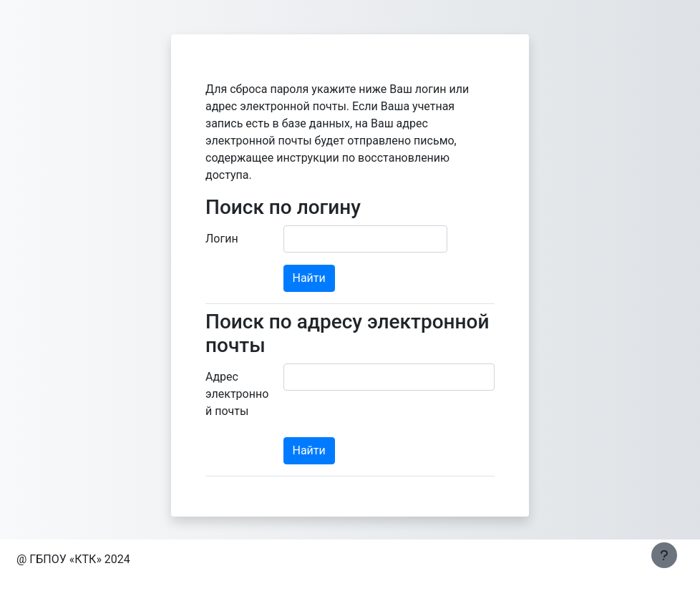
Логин (222, 239)
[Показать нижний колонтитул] (664, 555)
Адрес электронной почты (237, 394)
